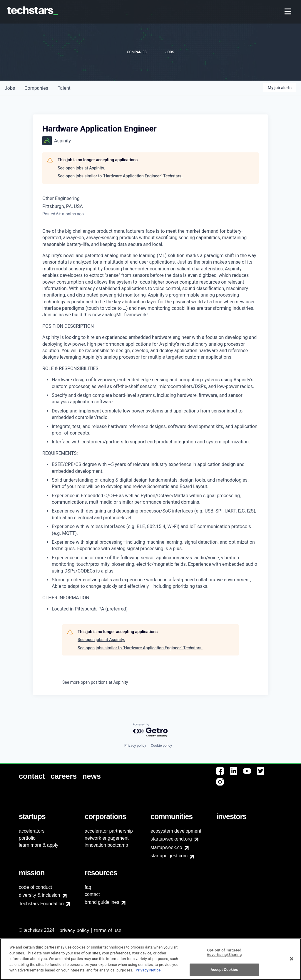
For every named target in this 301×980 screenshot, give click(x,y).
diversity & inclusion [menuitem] (40, 895)
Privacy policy (135, 746)
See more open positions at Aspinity (95, 682)
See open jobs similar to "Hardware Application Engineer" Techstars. (120, 176)
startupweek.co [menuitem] (166, 847)
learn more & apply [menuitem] (39, 845)
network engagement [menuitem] (107, 838)
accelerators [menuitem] (32, 831)
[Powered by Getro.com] (150, 730)
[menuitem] (289, 12)
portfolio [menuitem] (27, 838)
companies (36, 88)
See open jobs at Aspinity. (81, 168)
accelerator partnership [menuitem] (109, 831)
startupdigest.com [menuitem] (169, 856)
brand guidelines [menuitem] (102, 902)
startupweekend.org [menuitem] (171, 839)
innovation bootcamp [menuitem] (106, 845)
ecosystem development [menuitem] (176, 831)
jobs (10, 88)
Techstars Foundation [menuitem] (41, 904)
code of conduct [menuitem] (35, 887)
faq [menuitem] (88, 887)
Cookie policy (161, 746)
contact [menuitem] (92, 894)
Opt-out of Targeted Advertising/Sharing (224, 970)
